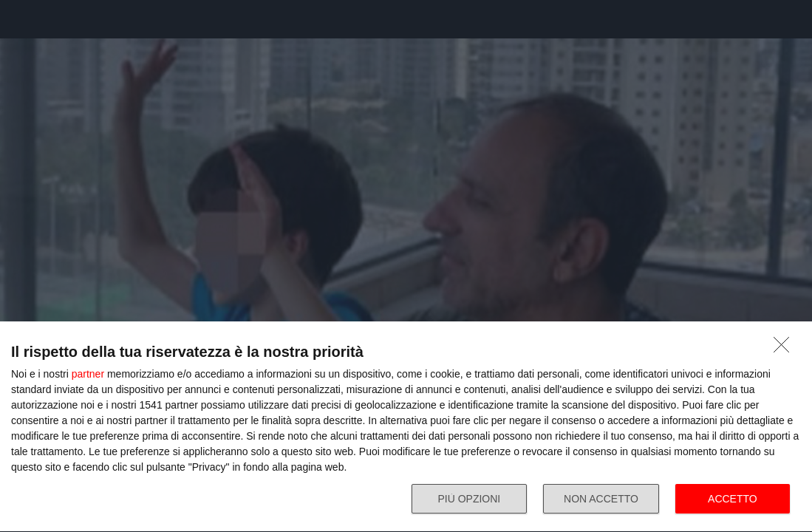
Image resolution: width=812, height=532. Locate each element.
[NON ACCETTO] (785, 349)
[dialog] (406, 427)
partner (88, 374)
